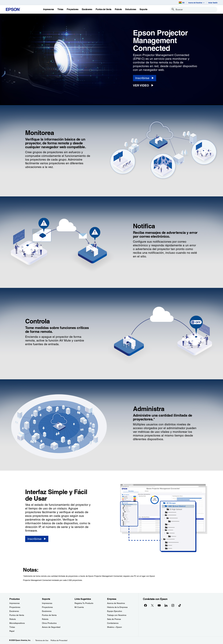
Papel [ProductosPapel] (12, 631)
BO (182, 3)
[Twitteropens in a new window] (152, 605)
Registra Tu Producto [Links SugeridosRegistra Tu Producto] (84, 603)
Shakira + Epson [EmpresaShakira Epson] (114, 627)
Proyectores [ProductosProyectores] (15, 607)
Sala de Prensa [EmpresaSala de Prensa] (114, 619)
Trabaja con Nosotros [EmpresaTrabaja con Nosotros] (117, 615)
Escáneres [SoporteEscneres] (47, 611)
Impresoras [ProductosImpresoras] (15, 603)
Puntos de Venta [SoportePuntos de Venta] (49, 615)
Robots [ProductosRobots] (13, 619)
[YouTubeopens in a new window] (159, 605)
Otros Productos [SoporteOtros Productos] (49, 623)
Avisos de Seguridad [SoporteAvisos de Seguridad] (51, 627)
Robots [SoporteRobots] (45, 619)
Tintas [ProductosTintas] (12, 627)
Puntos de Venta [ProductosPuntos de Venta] (17, 615)
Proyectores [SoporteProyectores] (47, 607)
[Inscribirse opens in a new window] (145, 78)
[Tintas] (60, 9)
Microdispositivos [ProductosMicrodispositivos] (17, 623)
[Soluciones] (131, 9)
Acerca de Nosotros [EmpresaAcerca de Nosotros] (116, 603)
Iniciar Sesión (213, 3)
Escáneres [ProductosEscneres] (14, 611)
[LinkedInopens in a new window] (166, 605)
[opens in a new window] (180, 605)
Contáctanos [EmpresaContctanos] (113, 623)
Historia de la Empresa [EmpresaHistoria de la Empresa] (117, 607)
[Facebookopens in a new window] (145, 605)
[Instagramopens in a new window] (173, 605)
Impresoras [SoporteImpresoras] (47, 603)
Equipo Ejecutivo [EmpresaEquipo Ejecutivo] (115, 611)
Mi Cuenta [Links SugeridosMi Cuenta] (79, 607)
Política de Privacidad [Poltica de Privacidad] (59, 640)
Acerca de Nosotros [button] (196, 3)
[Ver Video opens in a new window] (144, 85)
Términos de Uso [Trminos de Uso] (42, 640)
